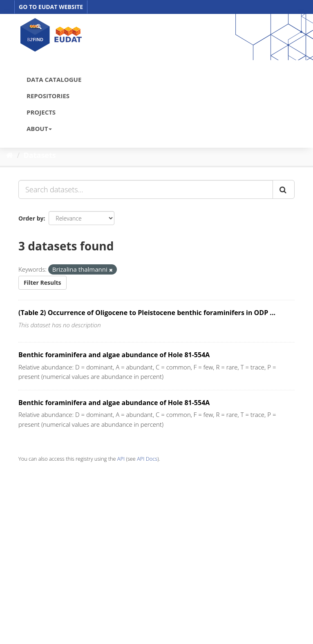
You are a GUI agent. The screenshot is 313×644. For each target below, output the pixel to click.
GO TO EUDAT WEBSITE (51, 7)
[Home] (10, 155)
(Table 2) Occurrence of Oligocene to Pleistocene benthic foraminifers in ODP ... (147, 313)
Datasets (40, 155)
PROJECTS (41, 112)
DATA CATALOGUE (54, 79)
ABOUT (39, 128)
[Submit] (284, 189)
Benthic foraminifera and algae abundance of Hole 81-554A (114, 355)
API (121, 459)
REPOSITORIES (48, 96)
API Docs (147, 459)
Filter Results (42, 283)
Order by (31, 218)
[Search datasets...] (146, 189)
